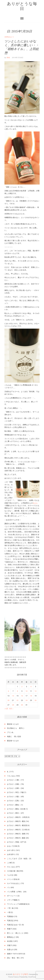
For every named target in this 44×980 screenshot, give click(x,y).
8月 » (11, 709)
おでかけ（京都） (14, 784)
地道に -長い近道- (14, 736)
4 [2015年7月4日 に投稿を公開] (31, 687)
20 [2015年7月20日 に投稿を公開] (8, 700)
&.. (8, 772)
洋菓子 (10, 945)
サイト (35, 503)
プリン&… (11, 732)
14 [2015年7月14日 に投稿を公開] (13, 696)
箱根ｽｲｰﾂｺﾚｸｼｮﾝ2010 (15, 954)
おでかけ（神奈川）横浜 (16, 821)
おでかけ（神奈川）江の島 (17, 830)
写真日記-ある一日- (14, 925)
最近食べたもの (13, 724)
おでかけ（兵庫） (14, 788)
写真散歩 (10, 916)
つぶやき (10, 875)
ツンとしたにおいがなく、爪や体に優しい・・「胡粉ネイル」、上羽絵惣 (22, 47)
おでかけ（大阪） (14, 797)
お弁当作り (11, 854)
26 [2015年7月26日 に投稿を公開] (36, 700)
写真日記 (10, 921)
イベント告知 (12, 879)
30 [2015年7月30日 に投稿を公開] (22, 705)
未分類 (10, 941)
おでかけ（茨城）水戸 (15, 842)
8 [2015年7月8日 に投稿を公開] (17, 691)
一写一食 (10, 908)
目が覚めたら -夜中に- (16, 728)
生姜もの (10, 949)
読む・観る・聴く (14, 958)
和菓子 (10, 929)
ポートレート (12, 896)
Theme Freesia (13, 977)
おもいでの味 (12, 846)
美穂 (8, 58)
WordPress (32, 977)
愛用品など (9, 37)
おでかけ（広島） (14, 801)
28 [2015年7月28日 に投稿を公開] (13, 705)
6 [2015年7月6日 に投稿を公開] (8, 691)
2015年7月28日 (18, 58)
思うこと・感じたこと (15, 933)
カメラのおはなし (14, 883)
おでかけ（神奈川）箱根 (16, 834)
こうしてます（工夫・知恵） (18, 859)
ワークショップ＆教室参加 (17, 904)
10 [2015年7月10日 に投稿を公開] (27, 691)
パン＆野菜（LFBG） (15, 892)
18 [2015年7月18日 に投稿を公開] (31, 696)
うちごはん (11, 776)
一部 (9, 912)
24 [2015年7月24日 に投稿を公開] (27, 700)
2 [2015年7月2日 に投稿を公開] (22, 687)
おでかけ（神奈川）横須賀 (17, 825)
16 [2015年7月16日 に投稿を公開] (22, 696)
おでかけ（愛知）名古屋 (16, 809)
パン (9, 887)
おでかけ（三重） (14, 780)
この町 (10, 863)
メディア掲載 (12, 900)
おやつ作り (11, 850)
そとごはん (11, 867)
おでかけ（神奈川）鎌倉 (16, 838)
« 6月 (6, 709)
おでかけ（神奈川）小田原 (17, 817)
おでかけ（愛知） (14, 805)
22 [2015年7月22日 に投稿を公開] (17, 700)
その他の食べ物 (13, 871)
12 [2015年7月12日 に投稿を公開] (36, 691)
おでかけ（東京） (14, 813)
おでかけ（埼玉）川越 (15, 792)
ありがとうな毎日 (22, 6)
